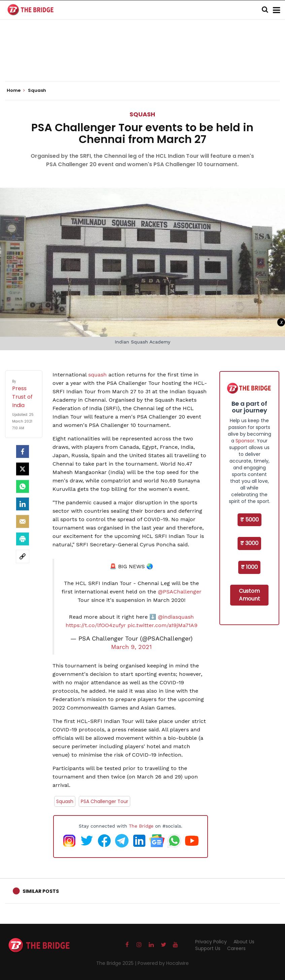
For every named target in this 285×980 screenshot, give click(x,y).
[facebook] (23, 451)
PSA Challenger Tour (104, 801)
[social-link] (23, 556)
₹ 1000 (249, 567)
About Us (244, 942)
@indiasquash (176, 617)
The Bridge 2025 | (117, 963)
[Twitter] (23, 469)
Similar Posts (41, 891)
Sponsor (245, 441)
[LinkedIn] (23, 504)
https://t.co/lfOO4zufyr (96, 625)
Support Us (208, 948)
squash (98, 375)
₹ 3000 (249, 543)
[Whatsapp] (23, 486)
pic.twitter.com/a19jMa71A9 (163, 625)
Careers (236, 948)
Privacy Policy (211, 942)
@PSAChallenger (180, 592)
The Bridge (141, 826)
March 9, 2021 (131, 647)
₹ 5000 (250, 520)
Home (16, 90)
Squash (142, 114)
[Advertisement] (143, 61)
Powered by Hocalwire (163, 963)
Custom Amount (250, 595)
